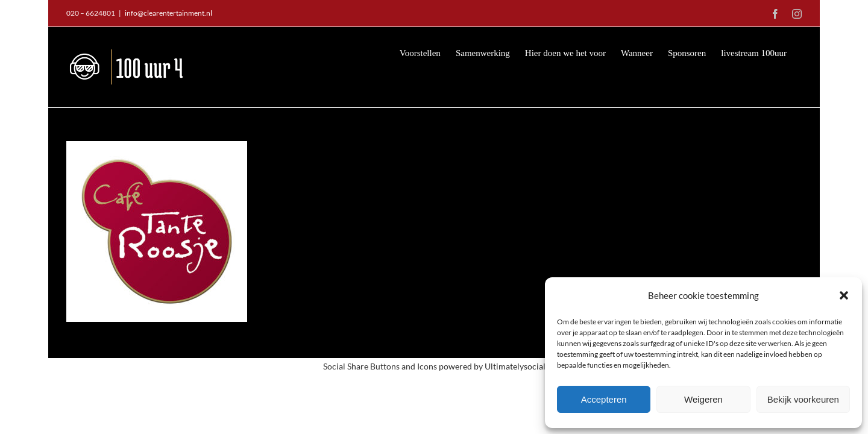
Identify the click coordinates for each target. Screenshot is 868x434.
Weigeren (703, 399)
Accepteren (604, 399)
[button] (844, 295)
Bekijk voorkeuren (803, 399)
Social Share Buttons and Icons (380, 366)
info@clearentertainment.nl (168, 13)
